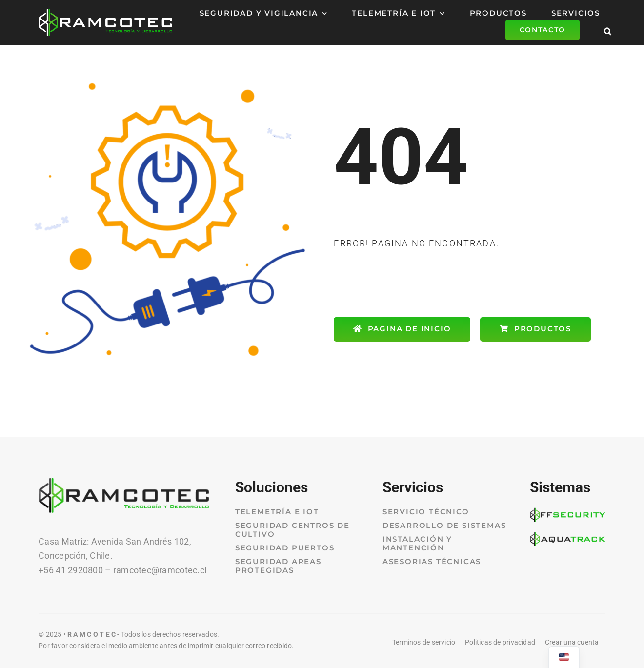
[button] (608, 30)
